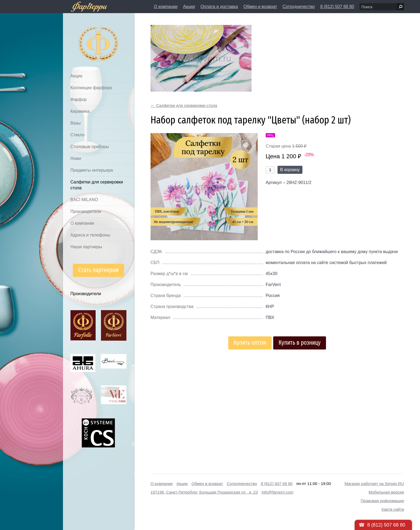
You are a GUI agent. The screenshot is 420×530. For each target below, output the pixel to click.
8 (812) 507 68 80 (337, 7)
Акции (189, 7)
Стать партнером (98, 270)
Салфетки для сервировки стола (97, 185)
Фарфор (79, 99)
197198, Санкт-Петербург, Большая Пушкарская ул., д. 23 (204, 492)
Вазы (76, 123)
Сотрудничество (299, 7)
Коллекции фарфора (91, 88)
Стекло (78, 135)
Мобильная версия (386, 492)
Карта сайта (393, 509)
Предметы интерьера (92, 170)
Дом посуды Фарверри (88, 36)
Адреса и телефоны (90, 235)
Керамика (80, 111)
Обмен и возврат (260, 7)
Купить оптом (250, 343)
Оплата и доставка (219, 7)
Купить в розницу (300, 343)
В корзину (290, 170)
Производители (86, 211)
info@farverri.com (278, 492)
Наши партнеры (86, 247)
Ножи (76, 158)
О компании (166, 7)
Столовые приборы (90, 147)
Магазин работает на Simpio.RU (374, 484)
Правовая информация (382, 501)
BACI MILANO (84, 200)
